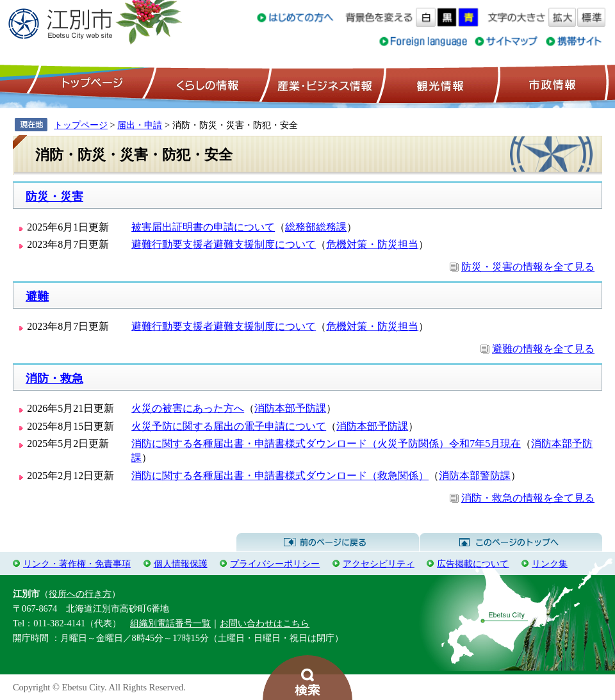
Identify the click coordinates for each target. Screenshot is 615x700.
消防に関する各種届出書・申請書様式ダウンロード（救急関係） (280, 476)
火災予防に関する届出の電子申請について (229, 426)
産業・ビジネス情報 (322, 84)
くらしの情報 (206, 84)
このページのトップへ (511, 542)
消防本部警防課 (475, 476)
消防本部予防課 (290, 408)
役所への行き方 (80, 594)
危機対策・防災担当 (372, 244)
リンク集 (550, 564)
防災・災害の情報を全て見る (528, 267)
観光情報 (439, 84)
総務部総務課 (316, 227)
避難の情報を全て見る (543, 349)
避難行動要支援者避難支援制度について (224, 244)
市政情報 (551, 84)
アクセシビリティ (379, 564)
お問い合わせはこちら (265, 623)
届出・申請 (140, 125)
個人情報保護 (181, 564)
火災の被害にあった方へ (188, 408)
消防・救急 (54, 378)
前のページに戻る (328, 542)
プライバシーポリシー (275, 564)
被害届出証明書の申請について (203, 227)
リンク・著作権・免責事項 (77, 564)
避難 (37, 297)
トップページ (90, 84)
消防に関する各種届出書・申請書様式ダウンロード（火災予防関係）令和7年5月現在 (326, 444)
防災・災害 (54, 197)
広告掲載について (473, 564)
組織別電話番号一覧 (170, 623)
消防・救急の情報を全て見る (528, 498)
